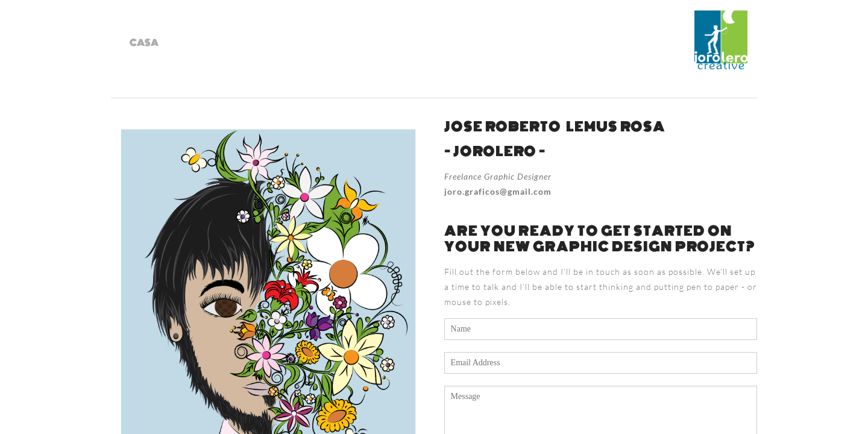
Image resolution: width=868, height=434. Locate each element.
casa (144, 43)
